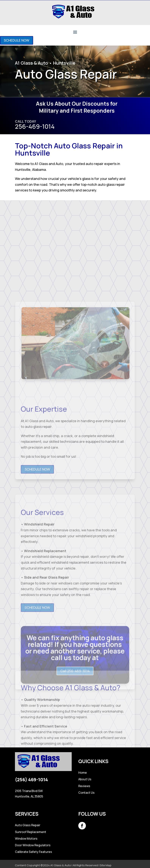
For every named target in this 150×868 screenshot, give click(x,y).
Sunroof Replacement (31, 832)
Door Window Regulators (33, 845)
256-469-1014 (35, 126)
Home (83, 773)
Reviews (84, 786)
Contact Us (86, 793)
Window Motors (26, 839)
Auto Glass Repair (28, 825)
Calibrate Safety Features (33, 852)
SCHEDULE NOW (17, 40)
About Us (85, 779)
